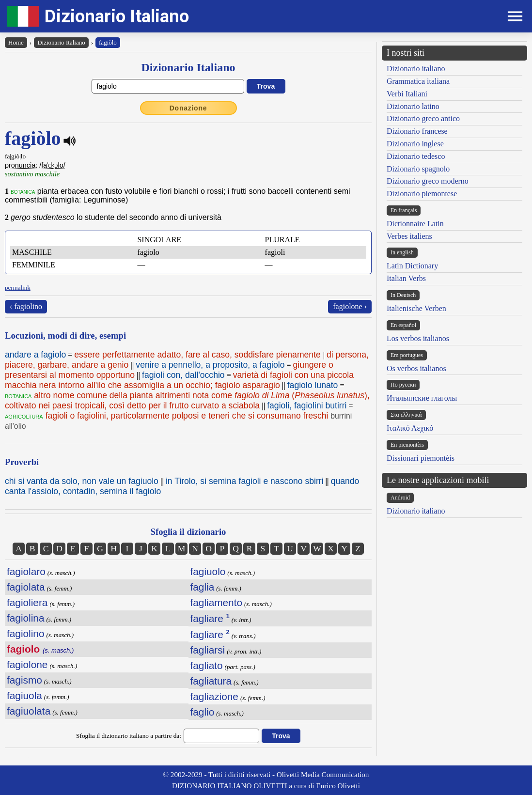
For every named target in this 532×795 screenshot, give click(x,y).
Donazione (188, 108)
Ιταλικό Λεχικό (410, 428)
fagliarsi (208, 650)
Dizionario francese (417, 131)
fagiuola (24, 695)
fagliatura (211, 681)
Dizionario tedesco (416, 156)
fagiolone (27, 664)
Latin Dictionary (412, 266)
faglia (203, 587)
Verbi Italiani (407, 94)
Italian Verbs (406, 278)
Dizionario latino (413, 106)
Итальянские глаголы (422, 398)
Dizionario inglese (415, 144)
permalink (18, 288)
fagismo (24, 680)
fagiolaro (26, 571)
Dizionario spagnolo (418, 169)
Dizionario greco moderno (428, 181)
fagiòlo (108, 42)
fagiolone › (350, 306)
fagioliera (27, 602)
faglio (203, 712)
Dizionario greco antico (423, 118)
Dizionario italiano (416, 69)
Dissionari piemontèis (421, 458)
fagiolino (25, 633)
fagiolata (26, 587)
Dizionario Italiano (117, 16)
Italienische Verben (416, 308)
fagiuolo (208, 571)
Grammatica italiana (418, 81)
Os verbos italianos (416, 368)
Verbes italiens (409, 236)
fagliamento (217, 602)
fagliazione (214, 696)
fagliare (210, 618)
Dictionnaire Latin (415, 224)
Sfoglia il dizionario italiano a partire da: (129, 736)
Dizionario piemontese (422, 194)
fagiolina (25, 618)
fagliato (207, 665)
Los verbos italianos (418, 338)
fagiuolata (29, 711)
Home (16, 42)
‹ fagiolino (26, 306)
